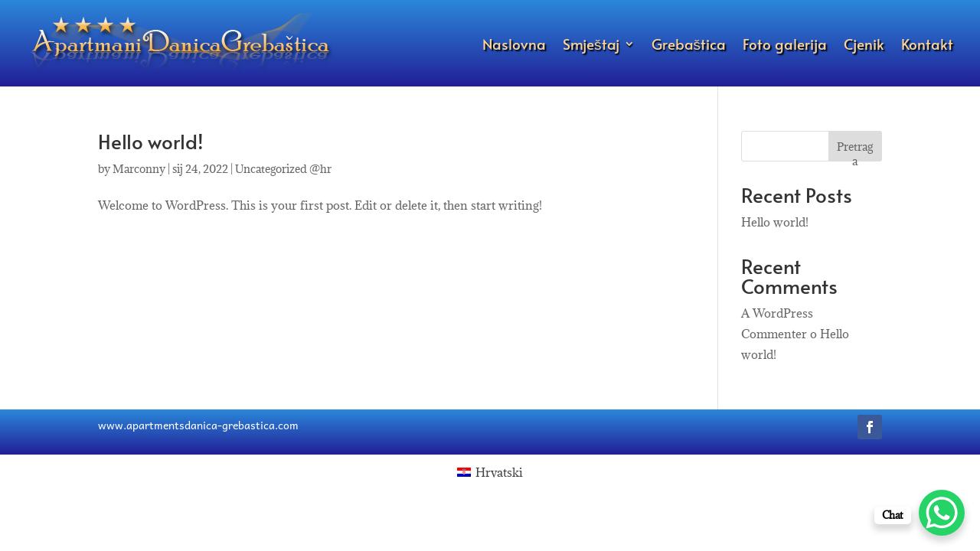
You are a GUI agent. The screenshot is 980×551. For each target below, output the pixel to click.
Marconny (139, 169)
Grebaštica (689, 44)
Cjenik (864, 44)
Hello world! (151, 141)
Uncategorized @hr (283, 169)
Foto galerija (785, 44)
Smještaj (591, 44)
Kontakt (927, 44)
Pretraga (855, 150)
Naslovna (514, 44)
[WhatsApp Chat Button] (942, 513)
